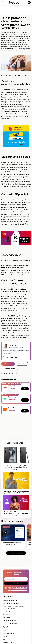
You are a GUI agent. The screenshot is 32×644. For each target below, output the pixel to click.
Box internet (7, 615)
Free (4, 631)
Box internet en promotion (11, 603)
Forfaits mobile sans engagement (13, 606)
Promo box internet (10, 369)
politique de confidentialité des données (17, 590)
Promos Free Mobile (9, 609)
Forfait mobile (7, 612)
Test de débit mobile (9, 621)
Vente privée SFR (9, 373)
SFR (4, 639)
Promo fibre (22, 364)
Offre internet (8, 364)
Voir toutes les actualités (16, 553)
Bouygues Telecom (9, 633)
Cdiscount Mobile (8, 642)
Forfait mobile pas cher (10, 600)
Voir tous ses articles (12, 357)
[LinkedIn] (27, 357)
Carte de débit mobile (10, 624)
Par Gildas (5, 75)
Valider (16, 583)
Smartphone (7, 618)
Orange (5, 636)
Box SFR (11, 316)
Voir (25, 389)
